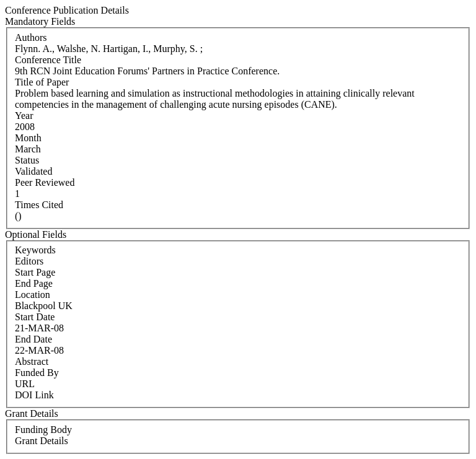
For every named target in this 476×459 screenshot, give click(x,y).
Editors (29, 261)
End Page (34, 283)
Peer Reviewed (45, 182)
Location (33, 295)
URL (25, 384)
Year (24, 116)
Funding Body (43, 430)
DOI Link (34, 395)
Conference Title (48, 60)
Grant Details (42, 441)
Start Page (35, 272)
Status (27, 160)
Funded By (37, 373)
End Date (33, 339)
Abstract (32, 361)
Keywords (35, 250)
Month (28, 138)
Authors (31, 37)
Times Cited (39, 205)
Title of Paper (42, 82)
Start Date (35, 317)
